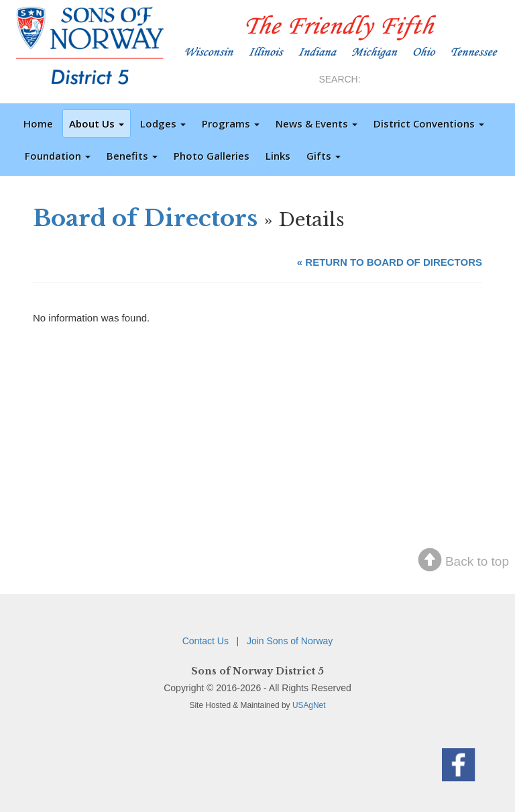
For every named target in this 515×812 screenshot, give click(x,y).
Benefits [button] (132, 156)
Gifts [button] (324, 156)
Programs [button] (231, 123)
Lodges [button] (163, 123)
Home (38, 123)
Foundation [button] (58, 156)
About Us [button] (97, 123)
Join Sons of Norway (290, 641)
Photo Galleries (212, 156)
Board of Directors (145, 218)
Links (278, 156)
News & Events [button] (317, 123)
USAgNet (309, 705)
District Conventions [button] (429, 123)
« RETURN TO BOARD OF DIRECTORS (390, 262)
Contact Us (206, 641)
